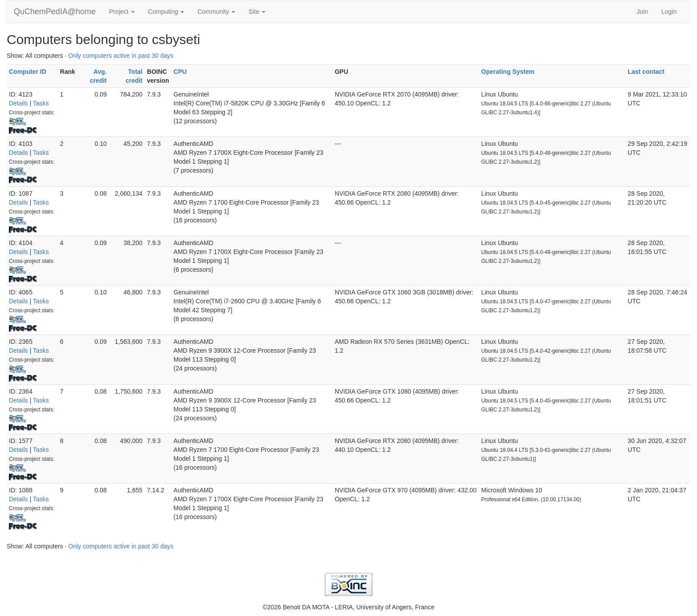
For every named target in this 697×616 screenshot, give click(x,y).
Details (18, 103)
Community (216, 12)
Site (257, 12)
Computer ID (28, 72)
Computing (166, 12)
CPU (180, 72)
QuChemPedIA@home (55, 12)
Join (642, 12)
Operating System (508, 72)
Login (669, 12)
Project (122, 12)
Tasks (41, 103)
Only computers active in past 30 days (121, 56)
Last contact (646, 72)
